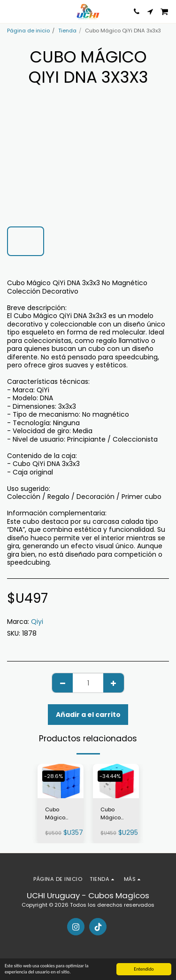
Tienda (67, 31)
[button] (10, 11)
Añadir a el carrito (88, 715)
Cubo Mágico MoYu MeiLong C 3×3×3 (59, 814)
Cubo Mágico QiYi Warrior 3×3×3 (116, 814)
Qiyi (37, 622)
